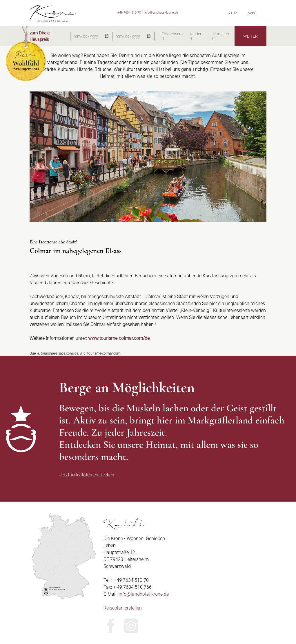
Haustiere (221, 34)
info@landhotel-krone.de (161, 13)
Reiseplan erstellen (123, 608)
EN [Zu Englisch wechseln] (236, 13)
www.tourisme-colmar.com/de (119, 338)
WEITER (250, 36)
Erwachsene (172, 34)
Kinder (196, 34)
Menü (252, 13)
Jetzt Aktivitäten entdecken (87, 475)
